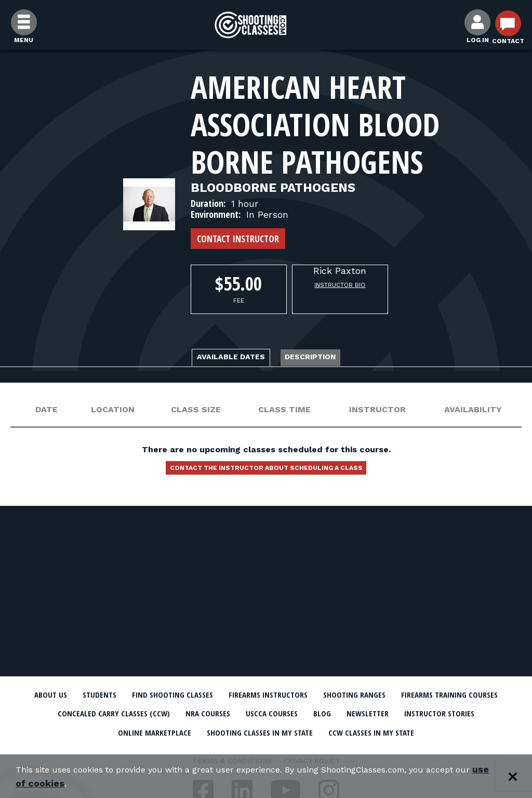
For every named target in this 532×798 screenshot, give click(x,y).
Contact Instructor (238, 239)
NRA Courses (357, 713)
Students (126, 695)
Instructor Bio (340, 285)
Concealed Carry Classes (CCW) (241, 713)
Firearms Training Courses (90, 713)
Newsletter (79, 730)
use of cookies (101, 783)
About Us (67, 695)
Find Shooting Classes (217, 695)
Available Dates (216, 358)
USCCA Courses (435, 713)
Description (329, 358)
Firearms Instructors (337, 695)
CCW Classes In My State (266, 749)
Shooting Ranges (445, 695)
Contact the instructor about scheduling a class (266, 474)
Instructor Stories (168, 730)
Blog (495, 713)
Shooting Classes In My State (411, 730)
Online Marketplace (278, 730)
